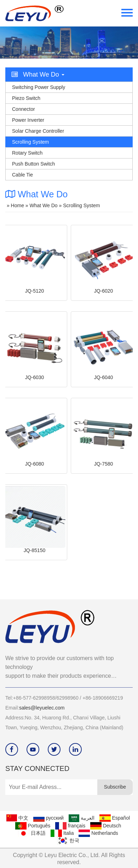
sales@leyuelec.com (42, 708)
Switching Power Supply (39, 87)
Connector (24, 109)
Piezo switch (26, 98)
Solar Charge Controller (38, 131)
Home (18, 205)
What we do (44, 205)
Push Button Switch (33, 164)
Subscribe (115, 787)
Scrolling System (30, 142)
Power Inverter (28, 120)
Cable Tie (22, 175)
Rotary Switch (27, 153)
